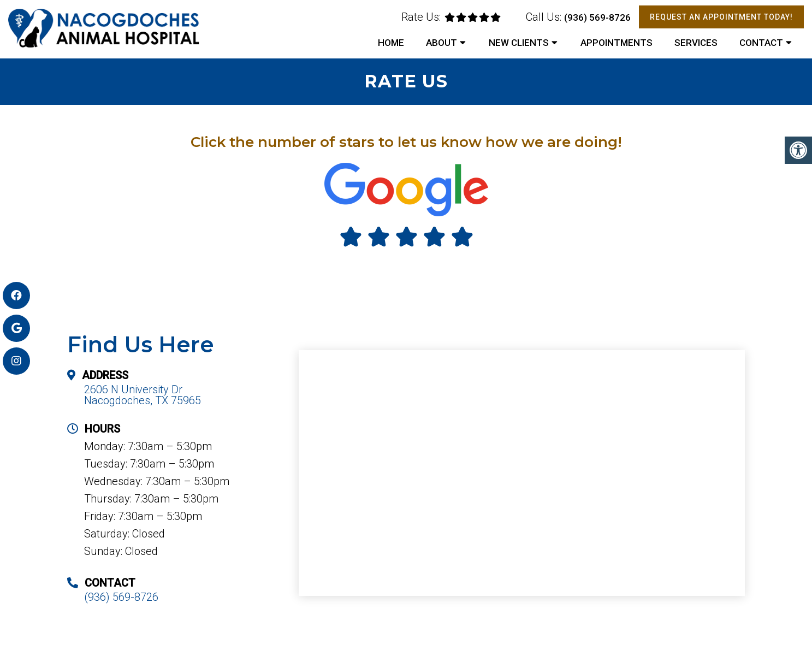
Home (391, 43)
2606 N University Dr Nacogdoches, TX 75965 (143, 395)
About (441, 43)
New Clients (519, 43)
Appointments (617, 43)
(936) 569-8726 (597, 17)
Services (696, 43)
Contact (761, 43)
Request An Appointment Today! (721, 17)
